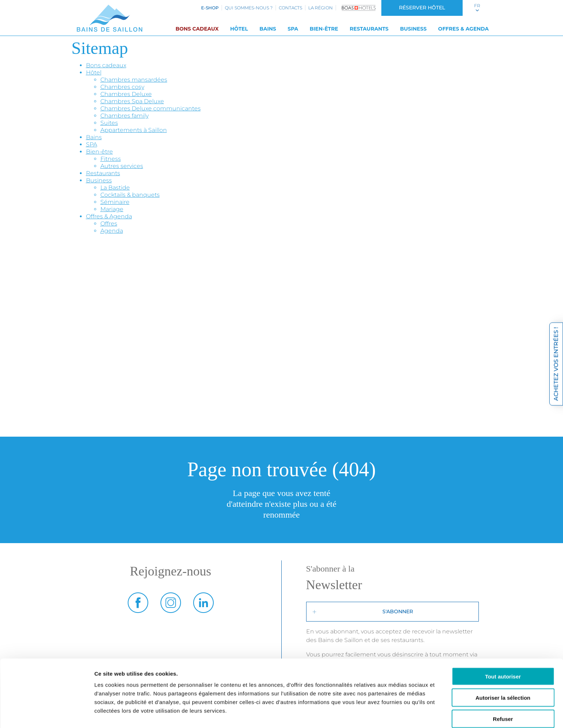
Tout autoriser (503, 645)
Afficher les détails (396, 714)
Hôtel (239, 29)
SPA (293, 29)
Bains (268, 29)
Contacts (290, 8)
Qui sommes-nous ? (249, 8)
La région (321, 8)
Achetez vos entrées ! (556, 364)
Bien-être (324, 29)
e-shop (210, 8)
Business (413, 29)
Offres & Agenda (464, 29)
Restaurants (369, 29)
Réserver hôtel (422, 8)
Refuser (503, 688)
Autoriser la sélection (503, 667)
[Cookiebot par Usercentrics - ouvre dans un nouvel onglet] (47, 714)
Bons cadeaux (197, 29)
